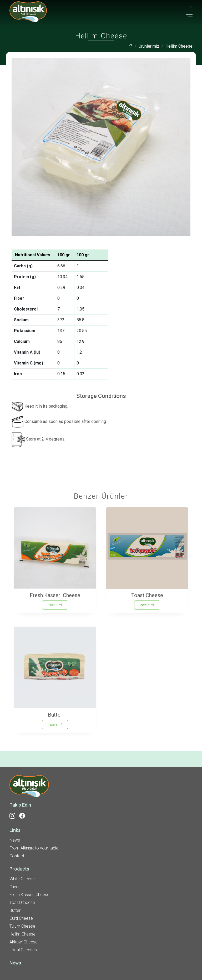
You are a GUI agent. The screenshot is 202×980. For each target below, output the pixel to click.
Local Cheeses (23, 950)
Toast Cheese (22, 902)
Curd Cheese (21, 918)
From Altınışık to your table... (36, 848)
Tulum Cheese (22, 926)
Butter (15, 910)
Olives (15, 887)
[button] (190, 7)
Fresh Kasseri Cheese (29, 895)
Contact (17, 856)
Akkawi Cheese (24, 942)
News (15, 840)
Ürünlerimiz (149, 46)
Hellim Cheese (22, 934)
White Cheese (22, 879)
